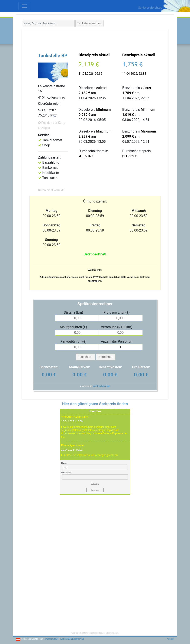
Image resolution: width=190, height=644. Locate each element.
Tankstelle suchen (89, 23)
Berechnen (106, 357)
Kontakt (170, 639)
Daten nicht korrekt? (51, 190)
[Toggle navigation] (24, 6)
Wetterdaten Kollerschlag (72, 639)
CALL (54, 116)
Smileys (95, 483)
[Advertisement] (95, 40)
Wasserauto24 (52, 639)
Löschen (85, 357)
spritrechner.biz (101, 386)
